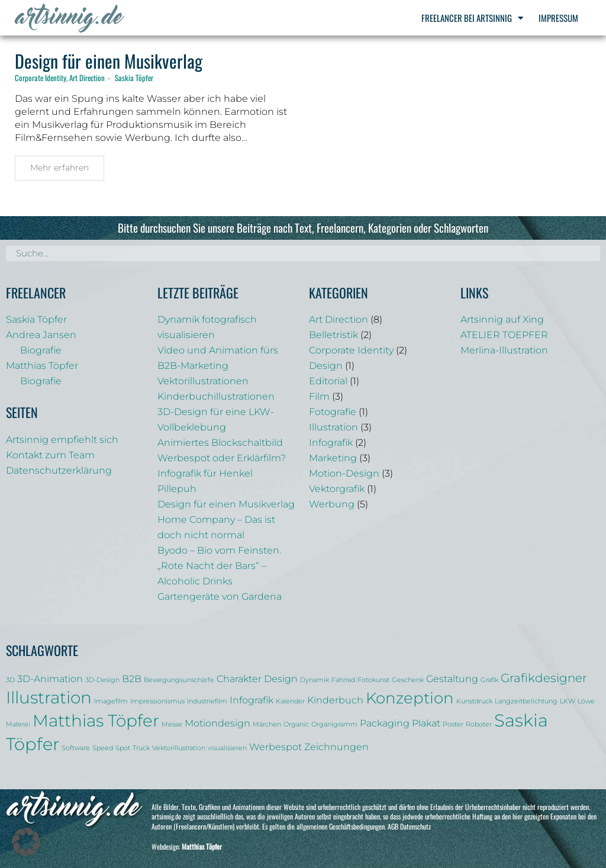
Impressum (558, 18)
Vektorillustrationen (203, 381)
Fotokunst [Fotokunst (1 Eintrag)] (373, 680)
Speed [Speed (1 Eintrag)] (103, 748)
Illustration (333, 427)
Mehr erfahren (59, 168)
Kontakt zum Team (50, 455)
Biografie (41, 350)
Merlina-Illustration (504, 350)
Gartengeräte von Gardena (220, 597)
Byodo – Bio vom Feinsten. (219, 550)
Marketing (333, 458)
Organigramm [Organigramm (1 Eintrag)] (334, 724)
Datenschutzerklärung (59, 470)
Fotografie (333, 412)
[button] (26, 842)
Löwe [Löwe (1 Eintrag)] (586, 701)
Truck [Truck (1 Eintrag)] (141, 748)
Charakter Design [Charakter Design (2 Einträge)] (257, 679)
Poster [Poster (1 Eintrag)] (453, 724)
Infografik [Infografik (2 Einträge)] (252, 700)
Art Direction (87, 78)
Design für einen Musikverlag (109, 61)
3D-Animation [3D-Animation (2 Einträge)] (50, 679)
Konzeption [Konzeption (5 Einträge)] (410, 698)
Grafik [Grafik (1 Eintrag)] (489, 680)
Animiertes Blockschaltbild (220, 443)
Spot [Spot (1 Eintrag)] (123, 748)
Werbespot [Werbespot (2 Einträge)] (275, 747)
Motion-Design (344, 473)
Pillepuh (177, 489)
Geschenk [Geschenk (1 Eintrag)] (408, 680)
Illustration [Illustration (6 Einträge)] (49, 697)
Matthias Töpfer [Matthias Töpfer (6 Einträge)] (96, 721)
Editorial (328, 381)
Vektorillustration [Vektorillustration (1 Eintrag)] (179, 748)
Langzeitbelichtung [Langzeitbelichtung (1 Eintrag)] (526, 701)
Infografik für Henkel (205, 473)
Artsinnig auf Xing (502, 319)
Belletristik (333, 335)
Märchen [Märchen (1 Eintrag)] (267, 724)
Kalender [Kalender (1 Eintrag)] (290, 701)
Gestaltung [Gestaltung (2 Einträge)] (452, 679)
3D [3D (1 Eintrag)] (10, 680)
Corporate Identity (41, 78)
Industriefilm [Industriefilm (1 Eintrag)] (207, 701)
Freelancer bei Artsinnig (472, 18)
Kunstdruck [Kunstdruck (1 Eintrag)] (474, 701)
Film (319, 396)
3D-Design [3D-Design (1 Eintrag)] (102, 680)
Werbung (332, 504)
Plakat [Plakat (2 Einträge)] (426, 723)
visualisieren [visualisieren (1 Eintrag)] (227, 748)
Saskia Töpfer (134, 78)
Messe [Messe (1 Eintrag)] (172, 724)
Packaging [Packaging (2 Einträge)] (385, 723)
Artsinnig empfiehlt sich (62, 440)
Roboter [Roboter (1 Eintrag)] (479, 724)
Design (326, 366)
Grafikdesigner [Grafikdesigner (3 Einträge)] (544, 678)
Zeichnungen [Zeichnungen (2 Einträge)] (336, 747)
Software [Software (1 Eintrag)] (76, 748)
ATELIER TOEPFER (504, 335)
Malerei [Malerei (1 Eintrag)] (18, 724)
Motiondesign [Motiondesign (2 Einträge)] (217, 723)
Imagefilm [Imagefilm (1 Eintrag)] (111, 701)
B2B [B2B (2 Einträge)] (132, 679)
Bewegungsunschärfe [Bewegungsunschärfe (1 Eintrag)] (179, 680)
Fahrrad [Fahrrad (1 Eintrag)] (343, 680)
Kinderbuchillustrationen (216, 396)
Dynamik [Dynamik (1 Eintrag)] (315, 680)
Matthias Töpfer (42, 366)
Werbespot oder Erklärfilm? (222, 458)
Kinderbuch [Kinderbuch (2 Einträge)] (335, 700)
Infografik (331, 443)
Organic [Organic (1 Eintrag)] (296, 724)
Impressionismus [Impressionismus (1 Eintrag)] (157, 701)
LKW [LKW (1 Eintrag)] (568, 701)
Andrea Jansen (41, 335)
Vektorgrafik (337, 489)
